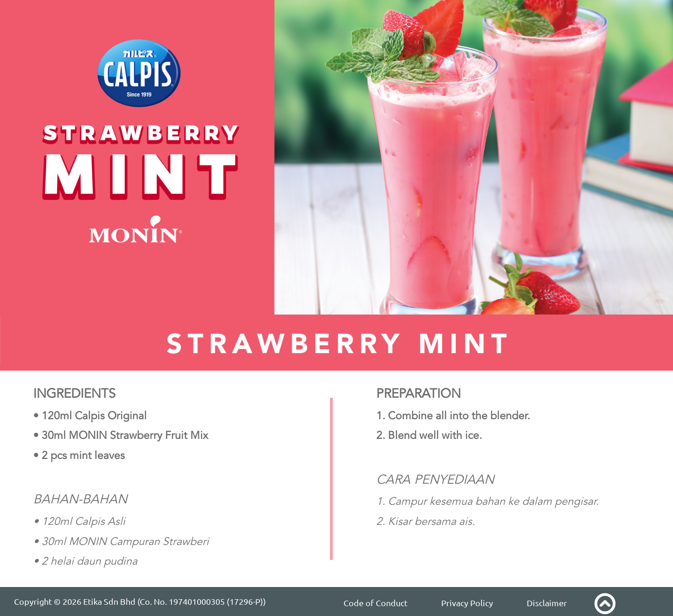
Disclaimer (547, 603)
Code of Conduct (376, 603)
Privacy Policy (467, 603)
